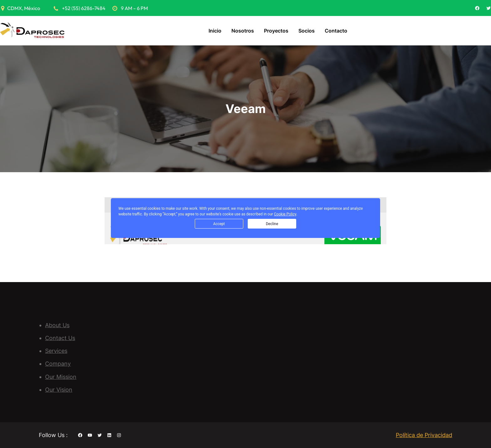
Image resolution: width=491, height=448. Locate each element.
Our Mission (61, 377)
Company (58, 364)
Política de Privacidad (424, 435)
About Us (57, 325)
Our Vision (59, 390)
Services (56, 351)
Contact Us (60, 338)
